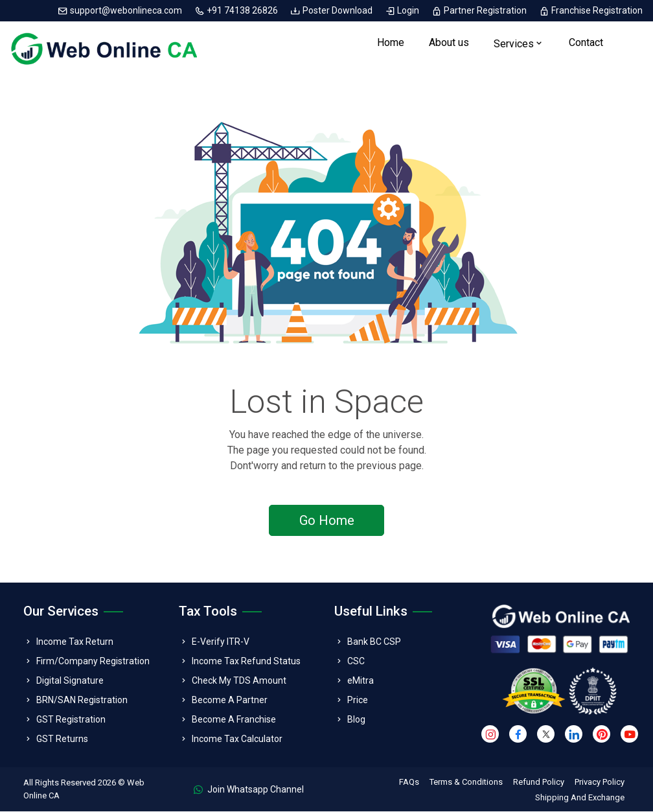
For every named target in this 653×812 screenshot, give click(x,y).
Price (358, 701)
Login (403, 10)
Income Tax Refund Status (246, 662)
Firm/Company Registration (93, 662)
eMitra (361, 681)
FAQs (409, 783)
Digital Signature (70, 681)
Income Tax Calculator (237, 739)
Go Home (327, 521)
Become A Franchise (234, 720)
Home (391, 43)
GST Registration (71, 720)
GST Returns (62, 739)
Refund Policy (539, 783)
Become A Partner (230, 701)
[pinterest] (601, 735)
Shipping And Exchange (580, 798)
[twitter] (546, 735)
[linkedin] (574, 735)
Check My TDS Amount (239, 681)
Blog (356, 720)
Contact (586, 43)
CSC (356, 662)
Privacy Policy (600, 783)
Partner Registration (480, 10)
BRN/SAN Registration (82, 701)
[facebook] (518, 735)
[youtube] (629, 735)
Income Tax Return (75, 642)
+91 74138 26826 (237, 10)
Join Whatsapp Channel (249, 790)
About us (449, 43)
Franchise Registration (591, 10)
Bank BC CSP (374, 642)
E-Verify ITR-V (221, 642)
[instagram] (490, 735)
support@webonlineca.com (121, 10)
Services (514, 44)
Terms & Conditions (466, 783)
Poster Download (332, 10)
